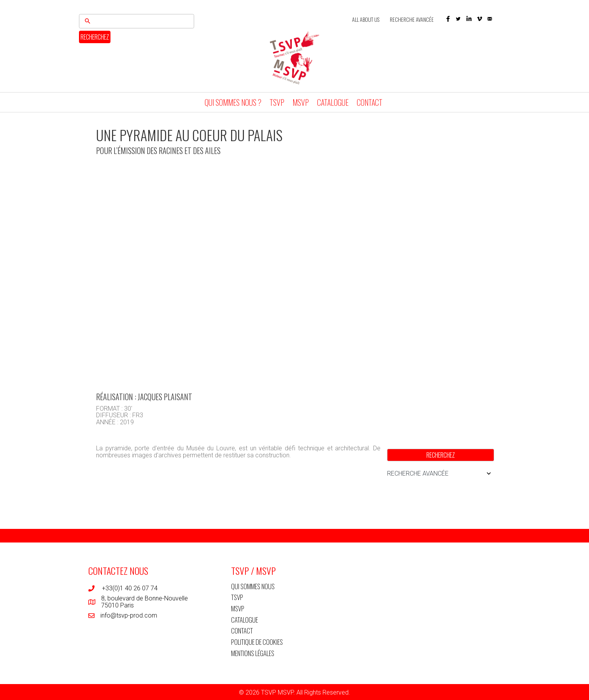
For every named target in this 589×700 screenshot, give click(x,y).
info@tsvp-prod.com (129, 615)
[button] (448, 19)
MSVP (301, 102)
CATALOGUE (333, 102)
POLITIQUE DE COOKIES (257, 642)
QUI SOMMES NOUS (253, 586)
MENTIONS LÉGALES (253, 653)
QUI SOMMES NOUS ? (233, 102)
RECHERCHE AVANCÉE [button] (441, 474)
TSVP (277, 102)
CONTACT (370, 102)
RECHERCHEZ (95, 37)
